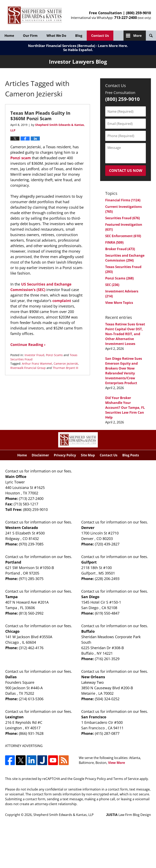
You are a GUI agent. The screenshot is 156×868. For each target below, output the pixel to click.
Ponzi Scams (54, 355)
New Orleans (93, 677)
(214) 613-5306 (31, 699)
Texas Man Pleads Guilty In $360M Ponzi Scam (40, 116)
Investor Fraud (34, 355)
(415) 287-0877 (107, 733)
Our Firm (30, 36)
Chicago (12, 631)
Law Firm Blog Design (128, 815)
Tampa (11, 597)
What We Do (56, 36)
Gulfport (89, 562)
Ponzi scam (21, 158)
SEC (112, 285)
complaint (62, 301)
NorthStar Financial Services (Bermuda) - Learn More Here (77, 46)
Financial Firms (123, 200)
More (137, 36)
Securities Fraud (122, 218)
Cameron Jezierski (66, 364)
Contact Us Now (126, 170)
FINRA (114, 242)
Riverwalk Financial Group (28, 368)
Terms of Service (126, 779)
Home (9, 36)
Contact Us (100, 36)
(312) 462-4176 (31, 648)
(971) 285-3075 (31, 579)
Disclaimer (40, 455)
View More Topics (119, 303)
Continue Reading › (28, 345)
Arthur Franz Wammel (37, 364)
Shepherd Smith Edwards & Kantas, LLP (63, 815)
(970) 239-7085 (31, 544)
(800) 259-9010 (138, 13)
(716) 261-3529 (107, 659)
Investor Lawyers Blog (35, 15)
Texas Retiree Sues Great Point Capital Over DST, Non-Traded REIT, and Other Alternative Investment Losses (125, 334)
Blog (79, 36)
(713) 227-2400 (31, 498)
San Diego (90, 597)
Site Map (88, 455)
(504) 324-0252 (107, 699)
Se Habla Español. (78, 50)
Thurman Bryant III (65, 368)
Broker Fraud (120, 249)
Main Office (16, 477)
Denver (88, 528)
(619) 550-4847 (107, 613)
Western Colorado (22, 528)
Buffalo (88, 631)
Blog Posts (131, 455)
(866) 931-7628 (31, 733)
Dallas (11, 677)
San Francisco (94, 717)
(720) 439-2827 (107, 544)
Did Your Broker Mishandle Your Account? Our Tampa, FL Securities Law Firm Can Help (125, 408)
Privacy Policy (65, 455)
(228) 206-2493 (107, 579)
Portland (13, 562)
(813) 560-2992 (31, 613)
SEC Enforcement (123, 236)
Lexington (14, 717)
